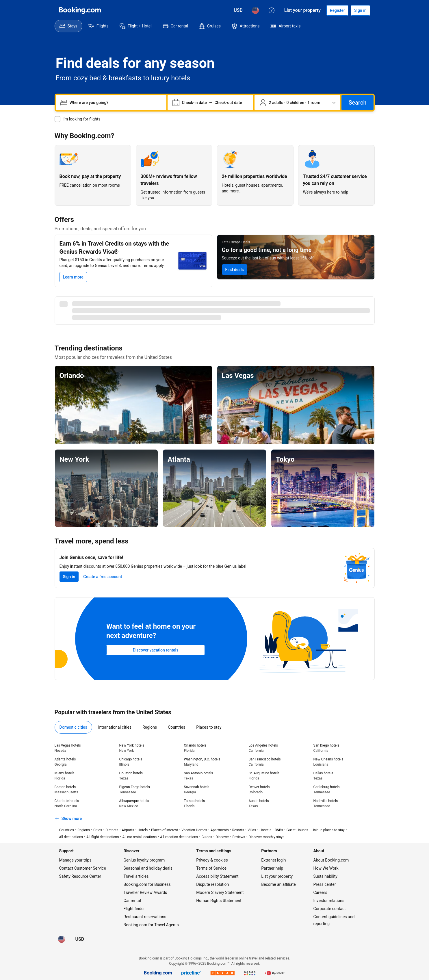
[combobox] (116, 103)
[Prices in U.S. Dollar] (238, 10)
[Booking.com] (80, 10)
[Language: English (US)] (255, 10)
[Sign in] (360, 10)
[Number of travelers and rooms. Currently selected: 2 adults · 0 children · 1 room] (297, 103)
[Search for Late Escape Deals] (235, 270)
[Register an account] (337, 10)
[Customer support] (272, 10)
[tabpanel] (215, 783)
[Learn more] (73, 277)
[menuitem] (68, 26)
